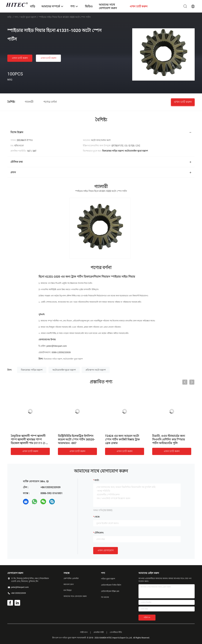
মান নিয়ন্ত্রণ (68, 590)
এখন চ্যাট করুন (20, 58)
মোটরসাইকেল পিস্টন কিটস (111, 585)
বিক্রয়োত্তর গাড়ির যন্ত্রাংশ (53, 359)
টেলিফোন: (99, 533)
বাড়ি (9, 17)
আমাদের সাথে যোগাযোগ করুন (75, 596)
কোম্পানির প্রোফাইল (71, 578)
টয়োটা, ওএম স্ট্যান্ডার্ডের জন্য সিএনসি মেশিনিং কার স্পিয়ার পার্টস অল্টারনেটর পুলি (169, 439)
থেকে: (97, 517)
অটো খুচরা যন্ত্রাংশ (28, 17)
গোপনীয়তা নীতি (116, 632)
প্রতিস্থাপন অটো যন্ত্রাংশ (96, 370)
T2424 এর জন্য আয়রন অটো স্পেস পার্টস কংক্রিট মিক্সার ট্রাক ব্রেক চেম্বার (122, 439)
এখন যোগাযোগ (106, 550)
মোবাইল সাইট (99, 632)
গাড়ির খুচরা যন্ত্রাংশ (108, 579)
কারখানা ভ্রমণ (69, 584)
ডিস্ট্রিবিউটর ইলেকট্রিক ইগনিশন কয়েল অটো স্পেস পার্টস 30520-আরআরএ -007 (76, 439)
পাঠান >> (147, 617)
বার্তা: (97, 480)
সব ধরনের (105, 597)
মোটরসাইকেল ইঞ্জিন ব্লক (110, 591)
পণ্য (16, 17)
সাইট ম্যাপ (84, 632)
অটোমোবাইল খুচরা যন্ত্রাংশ (73, 359)
